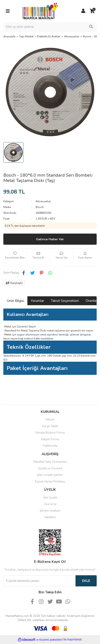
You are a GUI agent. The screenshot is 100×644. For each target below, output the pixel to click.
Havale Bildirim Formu (50, 433)
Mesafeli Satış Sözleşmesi (50, 462)
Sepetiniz (50, 517)
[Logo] (39, 11)
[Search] (50, 27)
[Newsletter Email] (39, 581)
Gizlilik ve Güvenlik (50, 468)
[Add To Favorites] (15, 257)
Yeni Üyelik (50, 498)
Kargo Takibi (50, 426)
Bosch (40, 207)
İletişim (50, 420)
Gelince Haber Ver (50, 239)
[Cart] (92, 11)
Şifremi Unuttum (50, 511)
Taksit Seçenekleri (65, 301)
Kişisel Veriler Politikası (50, 482)
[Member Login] (83, 11)
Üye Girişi (50, 504)
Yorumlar (37, 301)
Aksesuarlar (43, 201)
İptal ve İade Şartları (50, 475)
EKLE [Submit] (86, 581)
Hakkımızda (50, 446)
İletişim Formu (50, 439)
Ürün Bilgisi (15, 301)
